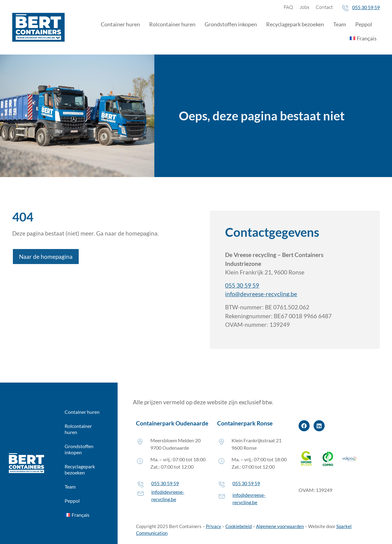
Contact (324, 7)
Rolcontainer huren (172, 24)
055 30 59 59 (366, 7)
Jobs (304, 7)
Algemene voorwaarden (280, 526)
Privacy (213, 526)
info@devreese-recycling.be (261, 294)
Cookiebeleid (239, 526)
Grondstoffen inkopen (231, 24)
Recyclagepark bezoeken (295, 24)
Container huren (120, 24)
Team (340, 24)
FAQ (288, 7)
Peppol (364, 24)
